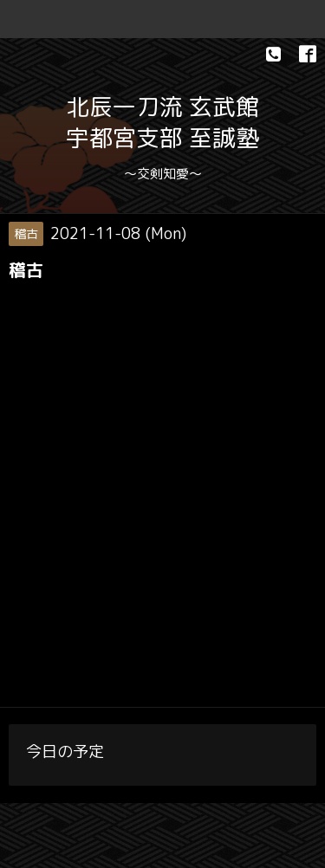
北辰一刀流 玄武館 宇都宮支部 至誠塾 (162, 122)
